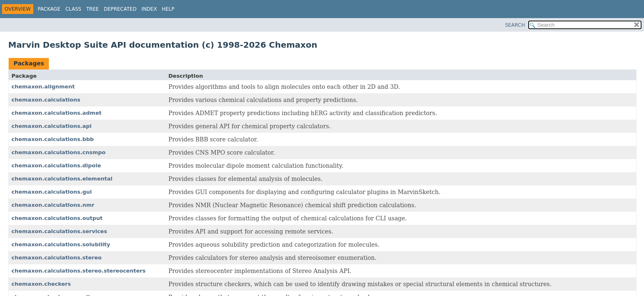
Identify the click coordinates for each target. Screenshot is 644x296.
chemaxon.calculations (46, 100)
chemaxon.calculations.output (57, 218)
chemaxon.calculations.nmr (53, 205)
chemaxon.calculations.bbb (53, 139)
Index (149, 9)
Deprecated (120, 9)
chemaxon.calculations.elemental (62, 179)
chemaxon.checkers (41, 284)
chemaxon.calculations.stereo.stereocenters (78, 271)
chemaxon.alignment (43, 87)
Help (168, 9)
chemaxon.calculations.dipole (56, 165)
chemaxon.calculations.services (59, 231)
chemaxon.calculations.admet (56, 113)
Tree (93, 9)
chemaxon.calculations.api (52, 126)
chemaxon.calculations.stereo (56, 258)
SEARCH (515, 25)
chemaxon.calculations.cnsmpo (59, 152)
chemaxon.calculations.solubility (61, 244)
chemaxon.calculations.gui (52, 192)
